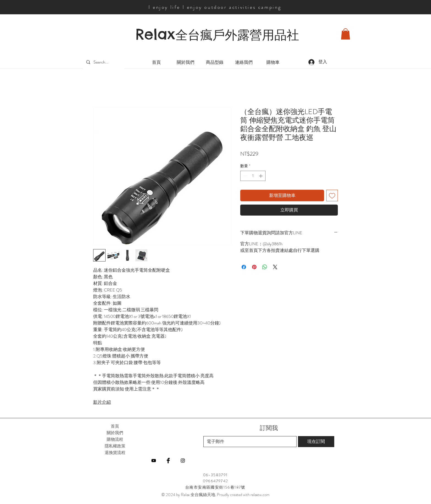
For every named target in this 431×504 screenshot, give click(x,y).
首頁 (115, 426)
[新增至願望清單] (332, 195)
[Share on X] (275, 267)
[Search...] (103, 62)
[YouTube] (154, 461)
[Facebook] (168, 461)
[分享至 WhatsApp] (265, 267)
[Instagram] (183, 461)
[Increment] (261, 176)
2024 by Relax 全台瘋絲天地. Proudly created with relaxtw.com (218, 495)
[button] (346, 34)
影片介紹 (102, 402)
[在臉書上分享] (244, 267)
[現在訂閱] (316, 442)
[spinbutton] (253, 176)
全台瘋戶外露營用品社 (237, 35)
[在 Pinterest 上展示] (254, 267)
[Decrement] (244, 176)
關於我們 (115, 433)
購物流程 (115, 439)
